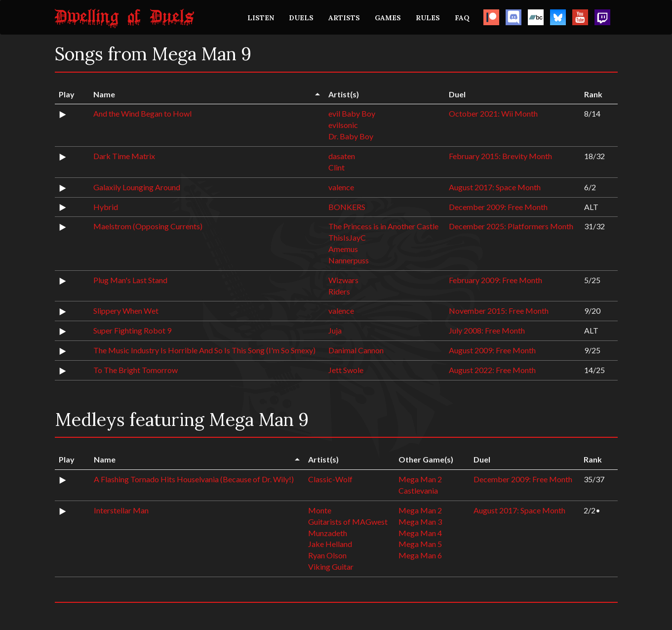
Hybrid (106, 207)
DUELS (301, 18)
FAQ (462, 18)
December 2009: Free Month (498, 207)
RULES (428, 18)
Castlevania (418, 490)
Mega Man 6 (420, 555)
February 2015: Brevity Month (500, 156)
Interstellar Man (121, 510)
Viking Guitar (331, 567)
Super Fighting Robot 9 (132, 330)
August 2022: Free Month (492, 370)
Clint (336, 167)
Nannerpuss (349, 260)
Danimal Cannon (356, 350)
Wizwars (343, 280)
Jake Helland (330, 544)
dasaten (342, 156)
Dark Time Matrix (124, 156)
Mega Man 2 (420, 479)
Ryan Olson (327, 555)
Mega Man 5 (420, 544)
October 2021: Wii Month (493, 113)
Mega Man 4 (420, 533)
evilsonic (343, 125)
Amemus (343, 249)
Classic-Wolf (330, 479)
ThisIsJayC (347, 237)
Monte (320, 510)
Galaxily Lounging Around (137, 187)
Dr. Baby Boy (351, 136)
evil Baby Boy (352, 113)
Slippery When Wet (126, 311)
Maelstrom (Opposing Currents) (148, 226)
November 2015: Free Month (499, 311)
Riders (339, 291)
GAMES (388, 18)
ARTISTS (344, 18)
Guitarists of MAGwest (348, 522)
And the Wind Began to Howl (142, 113)
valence (341, 187)
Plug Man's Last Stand (130, 280)
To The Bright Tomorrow (136, 370)
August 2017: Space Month (495, 187)
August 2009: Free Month (492, 350)
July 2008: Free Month (487, 330)
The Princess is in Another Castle (383, 226)
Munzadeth (328, 533)
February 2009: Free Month (495, 280)
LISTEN (261, 18)
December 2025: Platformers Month (511, 226)
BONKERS (347, 207)
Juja (335, 330)
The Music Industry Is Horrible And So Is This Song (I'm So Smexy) (204, 350)
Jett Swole (346, 370)
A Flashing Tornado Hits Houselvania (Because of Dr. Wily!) (194, 479)
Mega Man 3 (420, 522)
